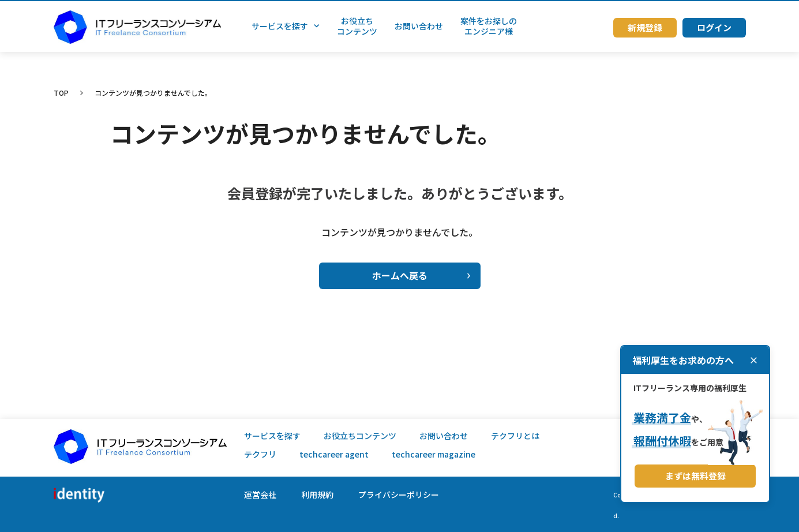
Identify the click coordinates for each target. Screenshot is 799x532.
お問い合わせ (444, 436)
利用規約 (317, 494)
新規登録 (645, 27)
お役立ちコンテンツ (360, 436)
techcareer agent (334, 454)
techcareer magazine (434, 454)
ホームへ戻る (421, 275)
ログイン (714, 27)
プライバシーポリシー (399, 494)
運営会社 (260, 494)
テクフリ (260, 454)
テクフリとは (515, 436)
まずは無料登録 (695, 476)
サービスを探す (272, 436)
